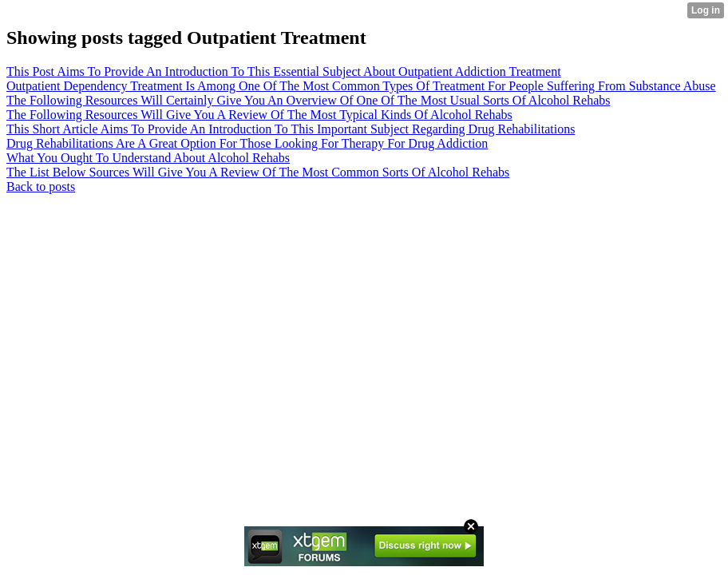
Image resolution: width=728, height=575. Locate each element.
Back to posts (41, 186)
